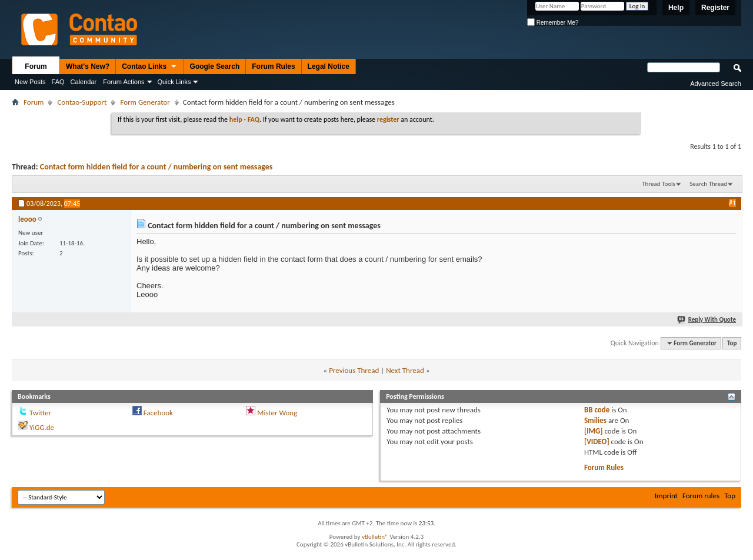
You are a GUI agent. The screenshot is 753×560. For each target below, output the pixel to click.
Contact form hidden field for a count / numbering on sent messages (156, 167)
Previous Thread (354, 370)
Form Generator (145, 102)
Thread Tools (659, 184)
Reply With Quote (707, 320)
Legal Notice (329, 66)
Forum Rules (273, 66)
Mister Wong (277, 413)
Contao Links (149, 67)
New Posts (30, 82)
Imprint (666, 496)
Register (715, 8)
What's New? (88, 66)
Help (676, 8)
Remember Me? (553, 23)
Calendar (84, 82)
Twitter (40, 413)
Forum (36, 66)
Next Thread (405, 370)
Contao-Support (82, 102)
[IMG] (594, 431)
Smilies (595, 420)
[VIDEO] (597, 441)
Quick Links (174, 82)
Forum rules (701, 496)
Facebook (158, 413)
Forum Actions (124, 82)
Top (732, 343)
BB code (597, 410)
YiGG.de (42, 427)
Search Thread (708, 184)
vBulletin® (375, 537)
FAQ (58, 82)
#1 (732, 203)
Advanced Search (716, 84)
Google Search (215, 66)
